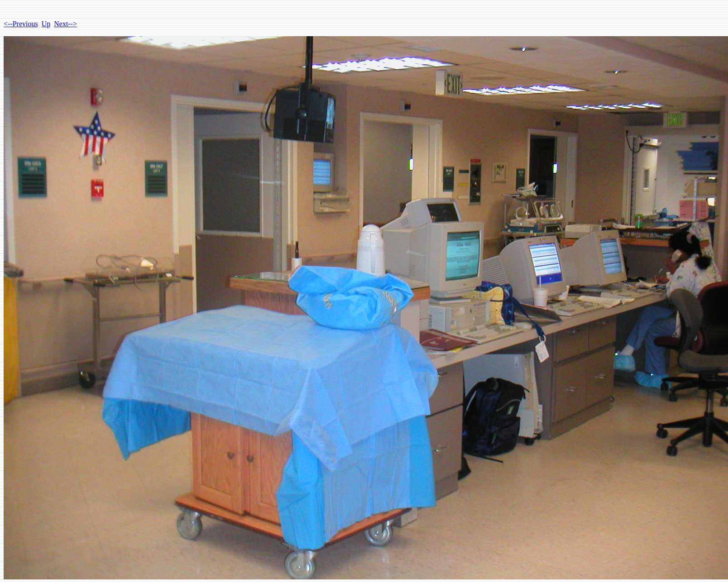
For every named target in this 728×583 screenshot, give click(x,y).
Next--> (65, 24)
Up (46, 24)
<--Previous (21, 24)
